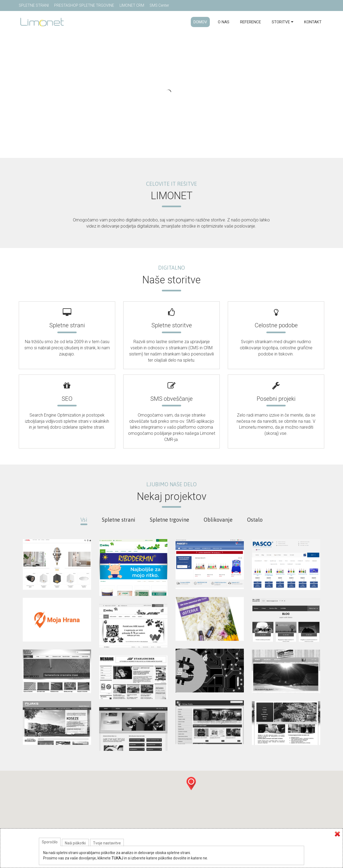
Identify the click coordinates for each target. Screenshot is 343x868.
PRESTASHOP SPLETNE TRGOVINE (84, 5)
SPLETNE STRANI (34, 5)
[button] (191, 784)
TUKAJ (117, 858)
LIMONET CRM (132, 5)
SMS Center (159, 5)
